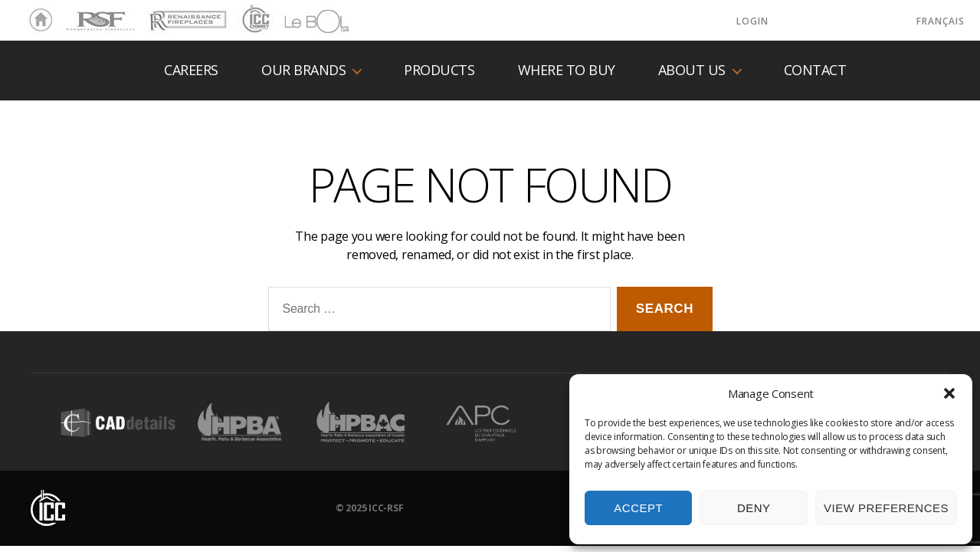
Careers (191, 71)
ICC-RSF (386, 508)
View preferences (886, 508)
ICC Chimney (254, 21)
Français (941, 21)
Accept (638, 508)
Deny (754, 508)
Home (37, 21)
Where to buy (567, 71)
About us (692, 71)
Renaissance (185, 14)
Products (439, 71)
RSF (74, 14)
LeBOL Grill (303, 21)
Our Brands (303, 71)
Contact (815, 71)
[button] (949, 393)
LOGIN (752, 21)
